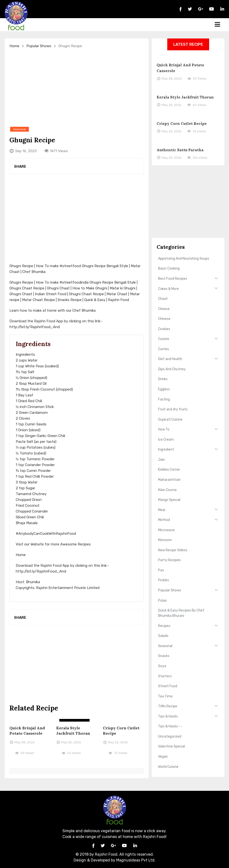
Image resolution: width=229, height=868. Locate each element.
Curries (164, 349)
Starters (165, 676)
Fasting (164, 399)
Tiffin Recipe (168, 706)
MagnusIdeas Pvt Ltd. (136, 860)
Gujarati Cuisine (170, 419)
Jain (161, 460)
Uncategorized (170, 736)
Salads (163, 636)
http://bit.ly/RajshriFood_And (35, 327)
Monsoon (165, 540)
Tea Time (165, 696)
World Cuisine (168, 767)
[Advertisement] (77, 87)
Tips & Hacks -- (170, 726)
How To (164, 429)
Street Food (168, 686)
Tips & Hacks (168, 716)
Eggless (164, 389)
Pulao (162, 600)
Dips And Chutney (172, 369)
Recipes (164, 626)
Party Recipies (169, 560)
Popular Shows (39, 46)
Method (164, 520)
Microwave (166, 530)
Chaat (163, 299)
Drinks (163, 379)
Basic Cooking (169, 268)
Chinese (164, 319)
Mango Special (169, 500)
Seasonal (165, 646)
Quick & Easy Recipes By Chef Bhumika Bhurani (181, 613)
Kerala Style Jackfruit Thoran (185, 97)
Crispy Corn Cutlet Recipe (182, 124)
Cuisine (164, 339)
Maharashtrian (169, 480)
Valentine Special (172, 746)
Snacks (164, 656)
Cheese (164, 309)
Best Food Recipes (173, 279)
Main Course (167, 490)
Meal (162, 510)
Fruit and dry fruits (173, 409)
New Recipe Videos (173, 550)
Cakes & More (168, 289)
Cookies (164, 329)
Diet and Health (170, 359)
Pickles (164, 580)
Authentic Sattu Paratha (180, 150)
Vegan (163, 757)
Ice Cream (166, 440)
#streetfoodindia (74, 282)
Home (14, 46)
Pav (161, 570)
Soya (162, 666)
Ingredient (166, 449)
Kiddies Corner (169, 470)
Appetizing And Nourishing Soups (184, 259)
